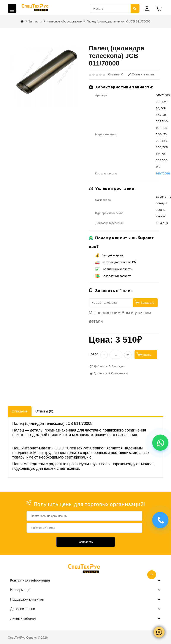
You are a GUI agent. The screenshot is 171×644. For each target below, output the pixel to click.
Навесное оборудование (64, 21)
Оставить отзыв (141, 74)
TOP (152, 575)
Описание (20, 411)
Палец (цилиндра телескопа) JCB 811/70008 (118, 21)
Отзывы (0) (44, 411)
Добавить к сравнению (111, 373)
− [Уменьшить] (104, 355)
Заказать (148, 303)
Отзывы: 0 (116, 74)
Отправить (86, 542)
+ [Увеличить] (128, 355)
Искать (135, 8)
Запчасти (35, 21)
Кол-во (93, 354)
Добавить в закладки (110, 366)
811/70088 (163, 173)
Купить (151, 355)
